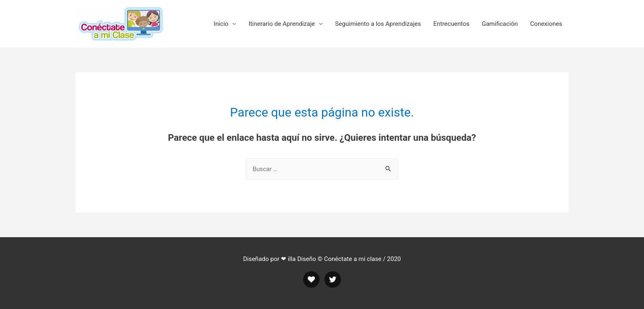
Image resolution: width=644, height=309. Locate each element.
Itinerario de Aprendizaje (282, 24)
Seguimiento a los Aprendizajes (378, 24)
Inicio (221, 24)
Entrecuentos (451, 24)
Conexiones (546, 24)
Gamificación (500, 24)
